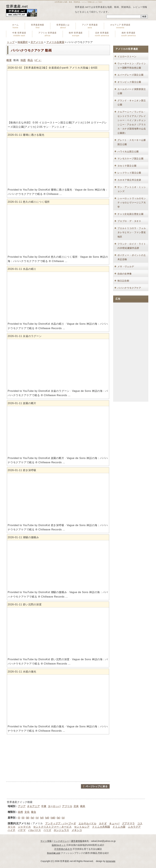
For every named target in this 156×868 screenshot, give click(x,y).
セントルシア (82, 827)
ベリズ (47, 830)
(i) (19, 818)
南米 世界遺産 (129, 34)
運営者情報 (77, 841)
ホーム (15, 26)
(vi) (42, 818)
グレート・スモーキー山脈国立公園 (132, 142)
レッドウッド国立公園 (129, 173)
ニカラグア (134, 827)
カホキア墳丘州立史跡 (129, 180)
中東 (44, 806)
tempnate (111, 861)
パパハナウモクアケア (129, 288)
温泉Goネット (59, 845)
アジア (22, 806)
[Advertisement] (58, 758)
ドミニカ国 (119, 827)
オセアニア (33, 806)
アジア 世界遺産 (90, 26)
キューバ (114, 823)
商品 (30, 60)
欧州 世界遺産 (76, 34)
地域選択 (23, 42)
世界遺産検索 (38, 26)
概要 (9, 60)
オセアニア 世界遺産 (120, 26)
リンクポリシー (61, 841)
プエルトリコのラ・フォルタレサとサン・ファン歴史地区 (132, 232)
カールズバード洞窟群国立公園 (132, 91)
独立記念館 (123, 281)
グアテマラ (128, 823)
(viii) (53, 818)
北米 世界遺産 (102, 34)
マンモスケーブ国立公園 (131, 159)
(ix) (59, 818)
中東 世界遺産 (19, 34)
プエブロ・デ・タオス (129, 221)
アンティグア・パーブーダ (61, 823)
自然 (20, 812)
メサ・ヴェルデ (126, 266)
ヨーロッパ (54, 806)
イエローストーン (127, 56)
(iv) (32, 818)
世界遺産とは (63, 26)
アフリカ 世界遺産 (47, 34)
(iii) (28, 818)
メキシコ (77, 830)
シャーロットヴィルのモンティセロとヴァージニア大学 (132, 203)
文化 (27, 812)
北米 (76, 806)
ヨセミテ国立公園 (127, 166)
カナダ (103, 823)
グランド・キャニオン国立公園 (132, 103)
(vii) (47, 818)
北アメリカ (37, 42)
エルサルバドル (87, 823)
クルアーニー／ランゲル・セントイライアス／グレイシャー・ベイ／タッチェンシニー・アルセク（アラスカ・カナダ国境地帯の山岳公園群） (132, 122)
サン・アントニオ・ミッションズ (132, 189)
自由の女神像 (125, 274)
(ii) (23, 818)
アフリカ (67, 806)
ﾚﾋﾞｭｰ (38, 60)
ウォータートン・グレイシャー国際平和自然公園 (132, 66)
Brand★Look (54, 853)
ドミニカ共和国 (101, 827)
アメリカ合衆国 (55, 42)
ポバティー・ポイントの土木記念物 (132, 257)
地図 (23, 60)
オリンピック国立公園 (129, 82)
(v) (37, 818)
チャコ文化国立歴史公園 (131, 214)
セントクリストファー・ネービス (52, 827)
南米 (83, 806)
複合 (34, 812)
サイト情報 (46, 841)
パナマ (22, 830)
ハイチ (12, 830)
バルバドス (35, 830)
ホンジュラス (61, 830)
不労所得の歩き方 (63, 849)
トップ (11, 42)
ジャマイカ (24, 827)
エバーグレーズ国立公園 (131, 75)
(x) (63, 818)
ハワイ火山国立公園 (128, 151)
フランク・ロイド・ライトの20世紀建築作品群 (132, 246)
